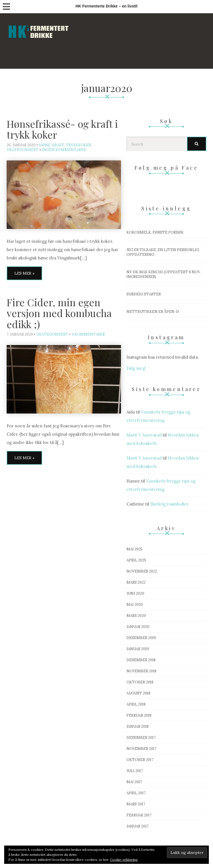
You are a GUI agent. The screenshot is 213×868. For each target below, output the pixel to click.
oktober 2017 (140, 760)
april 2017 (136, 793)
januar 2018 (138, 727)
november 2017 (141, 749)
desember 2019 (141, 638)
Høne (45, 145)
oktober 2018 (140, 682)
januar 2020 (138, 627)
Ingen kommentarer (64, 150)
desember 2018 (141, 660)
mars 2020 (136, 616)
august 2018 (138, 693)
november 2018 (141, 671)
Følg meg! (136, 368)
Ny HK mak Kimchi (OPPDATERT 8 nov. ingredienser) (163, 274)
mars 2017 (136, 804)
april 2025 (136, 560)
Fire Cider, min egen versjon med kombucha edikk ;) (59, 313)
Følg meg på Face (166, 168)
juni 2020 (135, 593)
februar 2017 (139, 815)
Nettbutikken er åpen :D (153, 312)
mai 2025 (135, 549)
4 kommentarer (88, 334)
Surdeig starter (144, 294)
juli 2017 (135, 771)
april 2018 (136, 704)
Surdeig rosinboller (169, 504)
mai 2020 (135, 605)
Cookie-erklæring (124, 860)
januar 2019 (138, 649)
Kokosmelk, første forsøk (155, 232)
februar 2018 (139, 715)
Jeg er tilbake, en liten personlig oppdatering (163, 252)
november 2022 (142, 571)
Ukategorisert (23, 150)
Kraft (58, 145)
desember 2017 (141, 738)
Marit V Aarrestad (144, 435)
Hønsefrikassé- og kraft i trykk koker (62, 129)
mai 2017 (134, 782)
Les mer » (24, 273)
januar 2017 (138, 826)
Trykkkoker (78, 145)
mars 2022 (136, 582)
